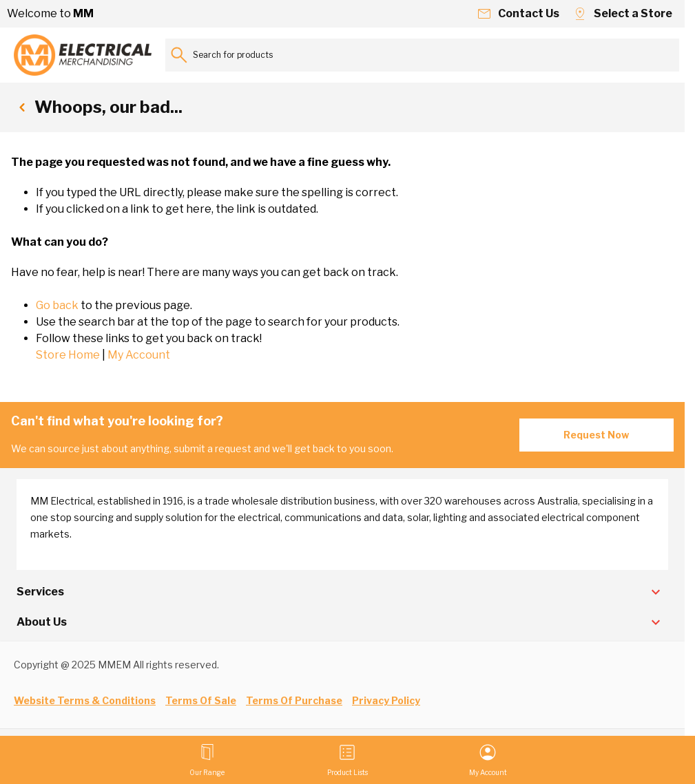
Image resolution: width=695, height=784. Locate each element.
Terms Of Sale (201, 700)
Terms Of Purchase (294, 700)
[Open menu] (207, 760)
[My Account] (488, 760)
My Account (139, 355)
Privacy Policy (386, 700)
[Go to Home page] (83, 55)
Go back (57, 305)
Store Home (68, 355)
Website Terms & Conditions (85, 700)
